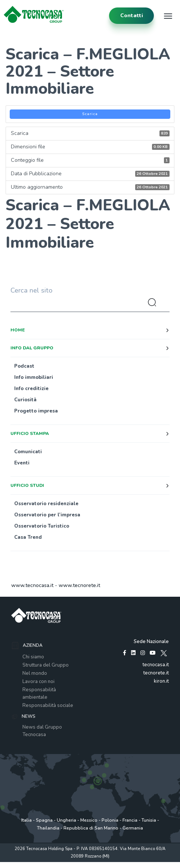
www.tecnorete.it (79, 585)
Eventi (22, 463)
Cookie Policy (95, 864)
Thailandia (48, 828)
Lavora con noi (38, 682)
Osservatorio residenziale (46, 504)
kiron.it (161, 681)
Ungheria (66, 820)
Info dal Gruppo (32, 348)
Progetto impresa (36, 411)
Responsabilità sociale (48, 705)
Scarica (90, 114)
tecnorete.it (156, 673)
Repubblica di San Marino (91, 828)
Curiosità (25, 400)
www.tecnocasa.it (32, 585)
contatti (132, 16)
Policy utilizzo (66, 864)
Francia (130, 820)
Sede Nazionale (151, 642)
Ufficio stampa (30, 433)
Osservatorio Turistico (42, 526)
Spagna (44, 820)
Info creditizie (31, 389)
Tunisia (149, 820)
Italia (27, 820)
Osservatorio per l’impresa (47, 515)
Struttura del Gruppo (46, 665)
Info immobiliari (34, 377)
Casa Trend (28, 537)
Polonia (110, 820)
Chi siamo (33, 657)
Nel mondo (35, 673)
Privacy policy (36, 864)
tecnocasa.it (156, 665)
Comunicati (28, 452)
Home (18, 330)
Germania (133, 828)
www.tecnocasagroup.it (135, 864)
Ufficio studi (27, 485)
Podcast (24, 366)
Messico (89, 820)
